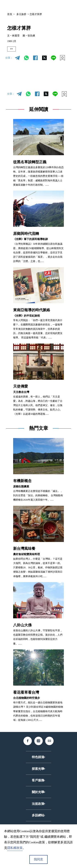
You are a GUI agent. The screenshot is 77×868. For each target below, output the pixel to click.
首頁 (10, 14)
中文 (37, 6)
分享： (9, 59)
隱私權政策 (15, 848)
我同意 (38, 859)
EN (13, 50)
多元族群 (21, 14)
